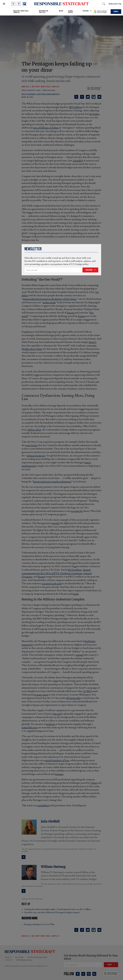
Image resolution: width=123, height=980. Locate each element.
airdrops (51, 724)
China (94, 783)
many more (42, 695)
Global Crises (71, 12)
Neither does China (32, 349)
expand (80, 655)
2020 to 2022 (34, 430)
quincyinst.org (115, 4)
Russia (81, 316)
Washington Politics (44, 12)
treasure (59, 774)
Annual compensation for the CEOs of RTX (56, 571)
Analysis (26, 87)
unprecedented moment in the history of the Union (49, 299)
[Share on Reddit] (88, 97)
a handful (78, 160)
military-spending (49, 90)
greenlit (55, 523)
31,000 (87, 691)
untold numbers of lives (57, 760)
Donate (116, 12)
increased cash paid (52, 583)
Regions (86, 11)
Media (61, 11)
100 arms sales (73, 698)
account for (77, 511)
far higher (94, 114)
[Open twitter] (13, 4)
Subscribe (89, 270)
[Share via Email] (99, 97)
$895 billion (75, 107)
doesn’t (92, 342)
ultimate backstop (36, 456)
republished (43, 805)
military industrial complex (31, 90)
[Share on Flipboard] (94, 97)
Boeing (42, 577)
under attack (49, 302)
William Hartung (51, 94)
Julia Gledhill (29, 94)
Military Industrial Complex (21, 12)
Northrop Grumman (71, 573)
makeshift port (30, 727)
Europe (71, 313)
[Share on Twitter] (76, 97)
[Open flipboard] (24, 4)
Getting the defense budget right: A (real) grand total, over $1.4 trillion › (58, 909)
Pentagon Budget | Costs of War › (40, 924)
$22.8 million (75, 570)
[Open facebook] (19, 4)
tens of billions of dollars (46, 128)
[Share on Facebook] (82, 97)
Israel (76, 594)
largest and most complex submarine (52, 481)
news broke (31, 445)
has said (57, 714)
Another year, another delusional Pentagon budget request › (53, 912)
